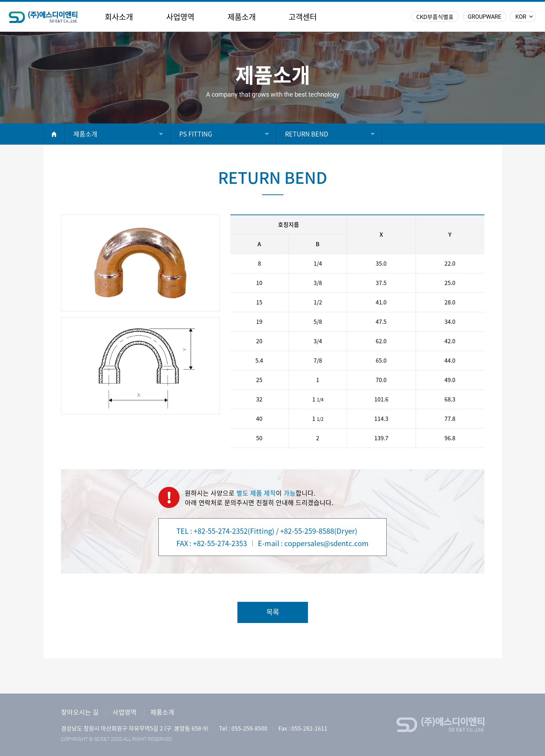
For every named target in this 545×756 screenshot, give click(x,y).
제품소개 (242, 17)
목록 (273, 612)
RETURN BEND (307, 134)
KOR (521, 17)
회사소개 (119, 17)
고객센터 (303, 17)
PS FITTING (196, 134)
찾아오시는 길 (80, 712)
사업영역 (180, 17)
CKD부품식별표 (435, 17)
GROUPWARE (485, 17)
